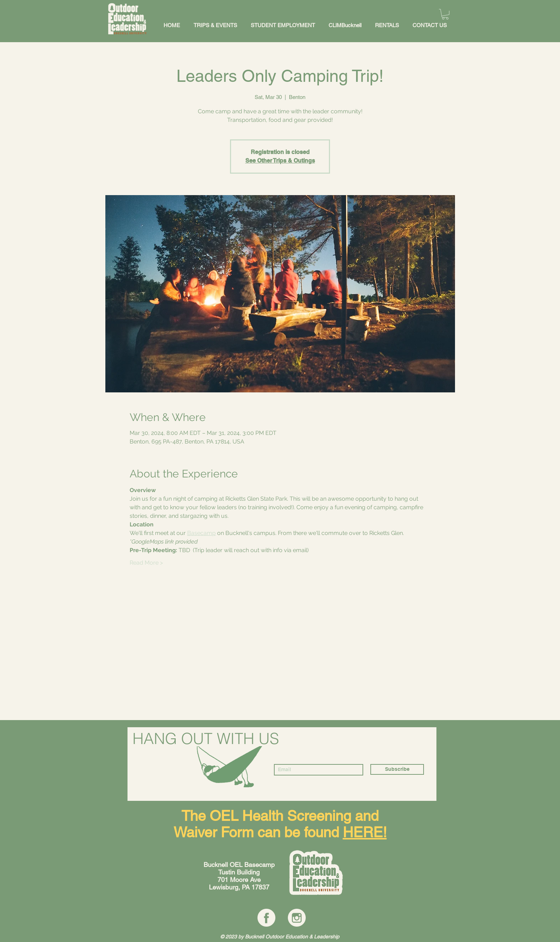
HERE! (365, 832)
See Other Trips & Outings (280, 161)
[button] (445, 14)
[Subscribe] (397, 769)
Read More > (146, 563)
